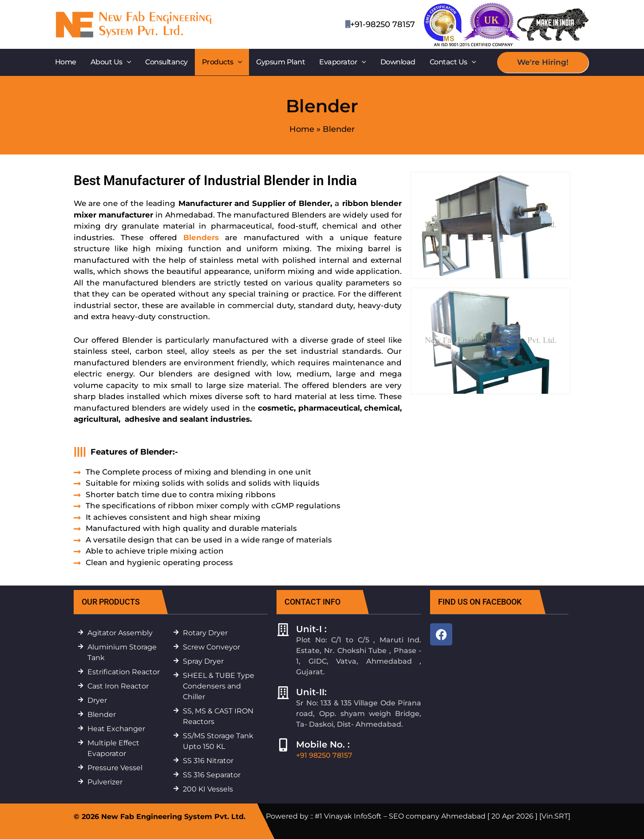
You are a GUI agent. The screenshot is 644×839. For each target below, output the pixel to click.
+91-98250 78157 (383, 24)
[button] (127, 62)
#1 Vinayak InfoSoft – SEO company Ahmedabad (400, 816)
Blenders (201, 237)
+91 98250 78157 (324, 755)
